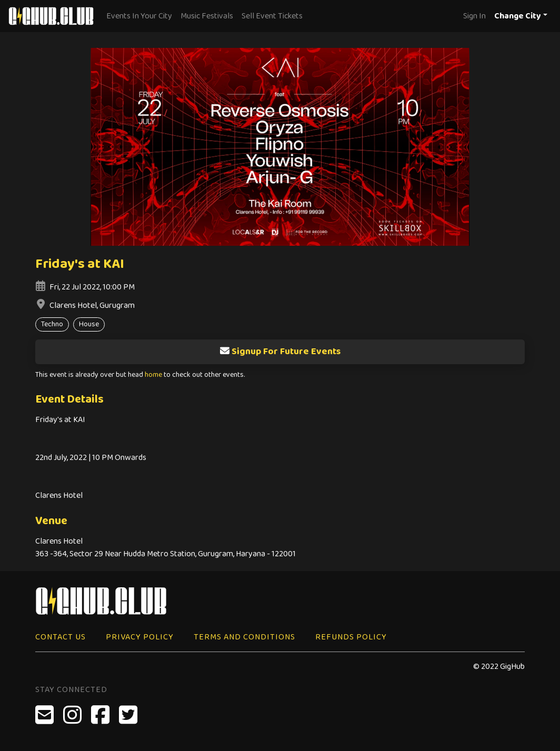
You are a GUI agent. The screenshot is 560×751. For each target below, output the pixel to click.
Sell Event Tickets (272, 16)
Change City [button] (518, 16)
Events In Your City (139, 16)
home (153, 375)
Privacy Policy (140, 637)
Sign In (474, 16)
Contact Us (61, 637)
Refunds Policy (351, 637)
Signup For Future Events (280, 352)
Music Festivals (207, 16)
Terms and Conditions (244, 637)
